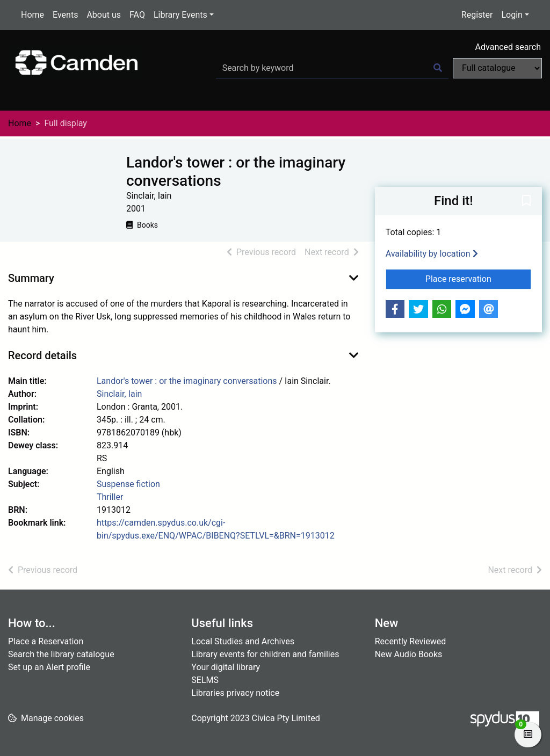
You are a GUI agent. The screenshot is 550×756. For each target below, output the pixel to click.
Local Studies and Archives (243, 641)
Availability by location (432, 254)
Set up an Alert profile (49, 667)
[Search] (438, 68)
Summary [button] (31, 278)
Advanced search (508, 47)
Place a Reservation (46, 641)
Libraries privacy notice (235, 693)
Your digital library (226, 667)
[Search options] (497, 68)
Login (512, 15)
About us (104, 15)
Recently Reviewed (411, 641)
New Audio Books (409, 654)
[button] (526, 202)
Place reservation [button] (478, 278)
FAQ (137, 15)
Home (32, 15)
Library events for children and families (265, 654)
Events (65, 15)
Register (477, 15)
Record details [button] (42, 355)
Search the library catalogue (61, 654)
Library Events (180, 15)
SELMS (205, 680)
